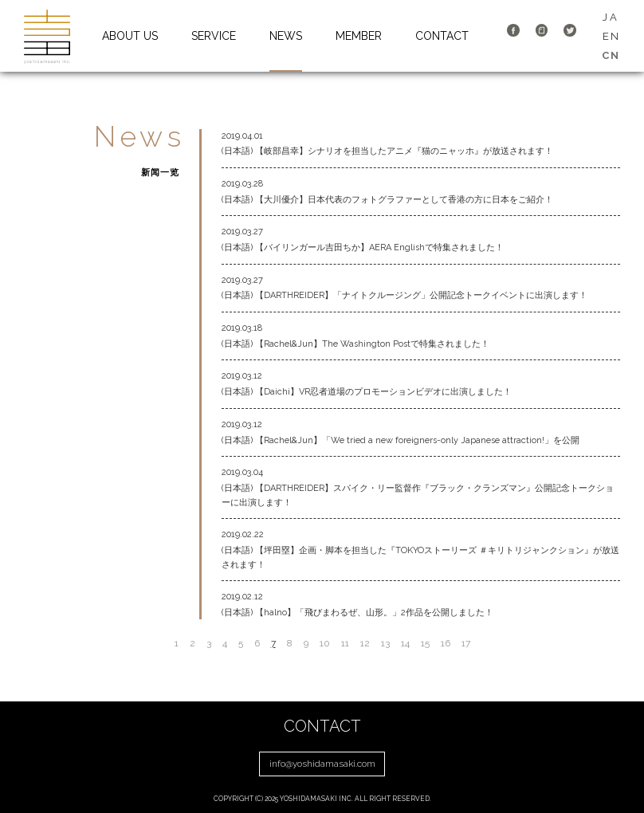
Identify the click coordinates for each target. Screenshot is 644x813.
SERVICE (214, 36)
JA (611, 17)
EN (611, 36)
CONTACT (442, 36)
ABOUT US (130, 36)
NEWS (286, 36)
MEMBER (359, 36)
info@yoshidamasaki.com (322, 764)
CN (611, 55)
